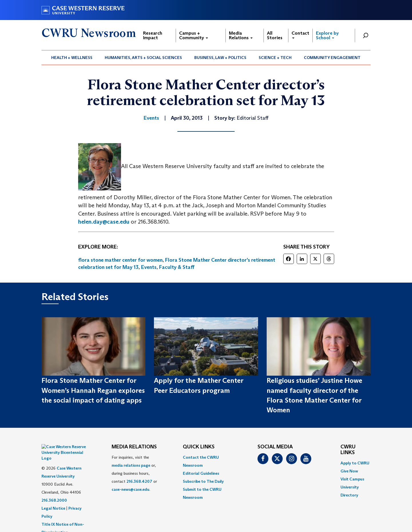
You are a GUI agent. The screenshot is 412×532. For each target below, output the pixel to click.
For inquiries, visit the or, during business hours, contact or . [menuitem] (134, 473)
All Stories (275, 35)
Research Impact (153, 35)
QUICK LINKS (199, 447)
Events (149, 267)
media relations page (131, 465)
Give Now (349, 471)
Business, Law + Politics (220, 58)
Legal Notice (53, 494)
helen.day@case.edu (104, 222)
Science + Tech (275, 58)
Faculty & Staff (177, 267)
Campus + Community (194, 35)
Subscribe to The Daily (203, 481)
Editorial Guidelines (201, 473)
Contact (300, 35)
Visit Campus (352, 479)
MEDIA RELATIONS (134, 447)
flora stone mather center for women (120, 260)
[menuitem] (72, 58)
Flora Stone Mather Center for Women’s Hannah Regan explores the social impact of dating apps (93, 390)
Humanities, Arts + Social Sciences (143, 58)
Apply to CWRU (355, 463)
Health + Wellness (72, 58)
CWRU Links (348, 450)
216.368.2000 (54, 486)
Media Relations (241, 35)
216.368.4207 (139, 481)
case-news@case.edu (130, 489)
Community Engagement (332, 58)
